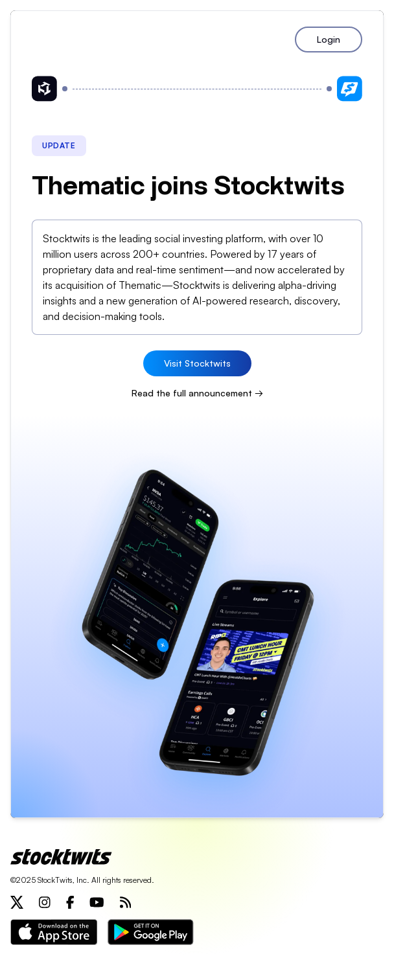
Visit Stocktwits (197, 363)
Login (329, 39)
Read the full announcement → (197, 393)
